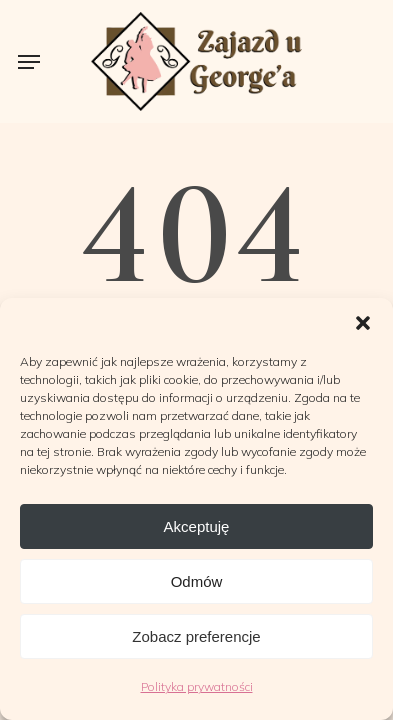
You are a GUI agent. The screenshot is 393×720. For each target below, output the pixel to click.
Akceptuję (197, 526)
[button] (363, 323)
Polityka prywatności (197, 686)
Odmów (197, 581)
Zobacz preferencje (196, 636)
